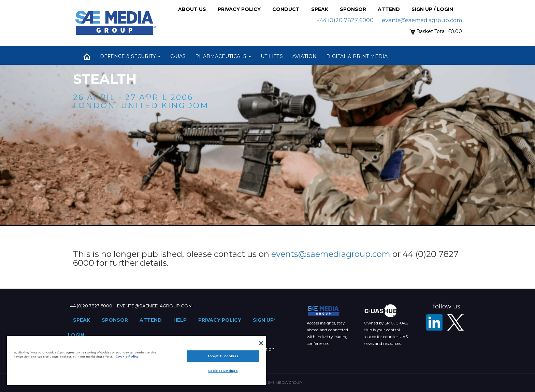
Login (76, 335)
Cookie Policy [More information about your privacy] (127, 357)
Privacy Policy (239, 9)
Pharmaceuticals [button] (223, 56)
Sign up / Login (432, 9)
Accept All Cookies (223, 356)
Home (87, 56)
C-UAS (178, 56)
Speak (320, 9)
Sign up (263, 320)
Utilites (272, 56)
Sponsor (353, 9)
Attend (389, 9)
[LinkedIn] (434, 322)
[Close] (261, 343)
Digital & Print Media (357, 56)
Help (180, 320)
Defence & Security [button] (130, 56)
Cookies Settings (223, 371)
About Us (192, 9)
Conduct (286, 9)
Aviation (305, 56)
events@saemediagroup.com (422, 20)
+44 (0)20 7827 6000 (345, 20)
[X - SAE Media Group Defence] (456, 322)
